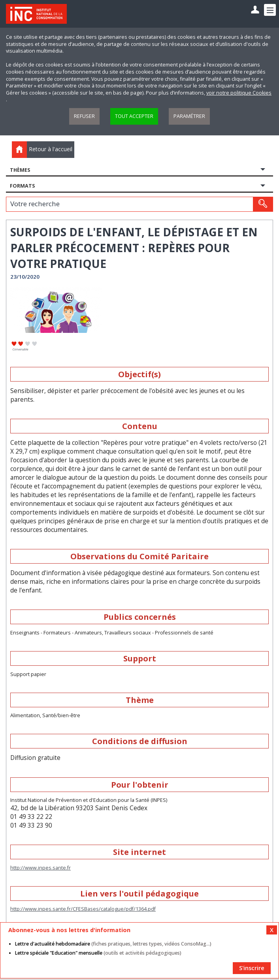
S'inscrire (252, 968)
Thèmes (20, 170)
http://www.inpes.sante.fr (41, 868)
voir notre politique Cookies (239, 93)
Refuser (84, 116)
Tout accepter (134, 116)
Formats (22, 186)
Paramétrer (189, 116)
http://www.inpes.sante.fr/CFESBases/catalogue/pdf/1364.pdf (83, 909)
